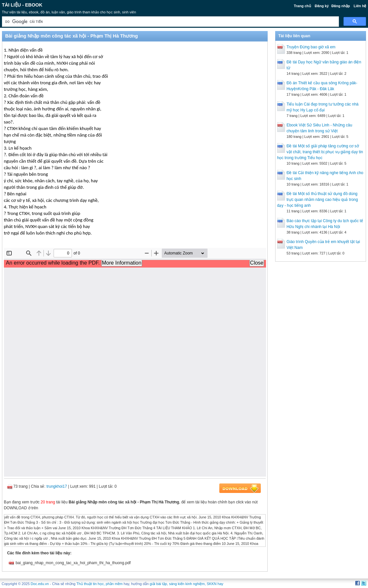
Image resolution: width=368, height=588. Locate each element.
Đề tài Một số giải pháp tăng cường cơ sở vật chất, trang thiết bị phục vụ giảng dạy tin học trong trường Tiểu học (320, 152)
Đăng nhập (341, 6)
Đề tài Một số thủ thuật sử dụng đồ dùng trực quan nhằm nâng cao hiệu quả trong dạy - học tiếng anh (318, 200)
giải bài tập (158, 584)
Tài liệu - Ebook (22, 5)
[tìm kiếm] (170, 22)
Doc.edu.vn (40, 584)
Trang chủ (302, 6)
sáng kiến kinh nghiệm (187, 584)
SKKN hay (215, 584)
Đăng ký (322, 6)
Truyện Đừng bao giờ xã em (311, 47)
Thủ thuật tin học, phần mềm (100, 584)
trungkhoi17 (57, 486)
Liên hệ (360, 6)
